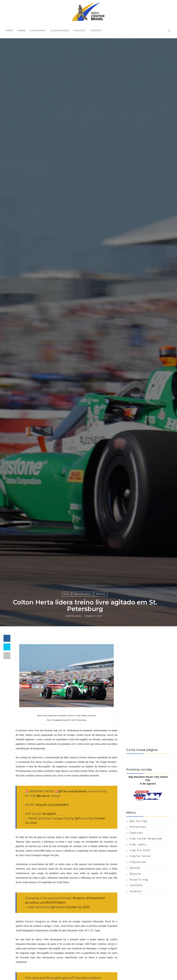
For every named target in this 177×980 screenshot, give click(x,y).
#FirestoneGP (96, 898)
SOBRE (21, 30)
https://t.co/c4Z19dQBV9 (52, 805)
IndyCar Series (83, 594)
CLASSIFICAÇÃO (60, 30)
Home (9, 30)
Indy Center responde (146, 839)
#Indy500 (49, 814)
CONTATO (96, 30)
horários (136, 891)
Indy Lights (138, 844)
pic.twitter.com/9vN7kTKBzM (45, 903)
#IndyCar (79, 898)
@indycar (43, 796)
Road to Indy (139, 880)
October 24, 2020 (78, 907)
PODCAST (80, 30)
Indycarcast (138, 862)
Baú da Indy (139, 821)
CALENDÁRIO (38, 30)
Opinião (135, 868)
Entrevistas (138, 827)
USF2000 (136, 885)
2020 (67, 594)
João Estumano (73, 616)
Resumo (101, 594)
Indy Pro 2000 (140, 850)
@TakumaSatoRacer (73, 791)
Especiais (136, 833)
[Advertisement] (148, 687)
